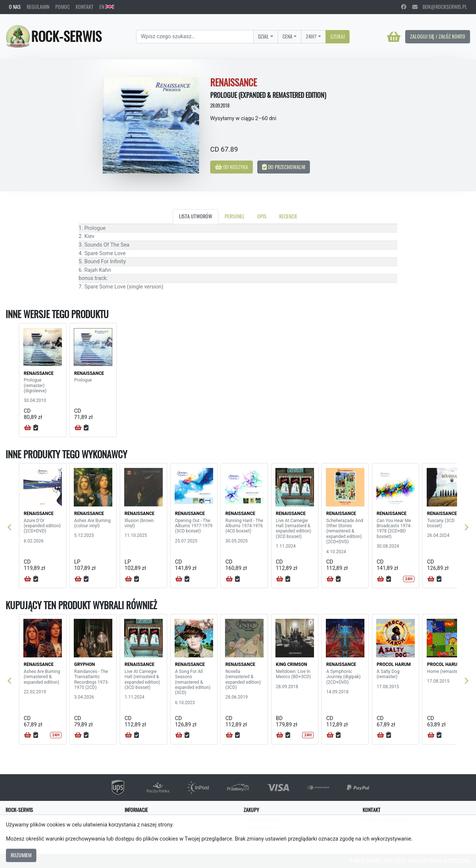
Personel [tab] (235, 216)
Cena (287, 36)
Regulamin (38, 7)
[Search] (195, 37)
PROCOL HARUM (394, 664)
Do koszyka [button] (232, 167)
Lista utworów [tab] (196, 216)
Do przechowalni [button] (284, 167)
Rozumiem (21, 855)
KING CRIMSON (291, 664)
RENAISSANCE (39, 373)
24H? (311, 36)
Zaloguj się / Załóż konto (438, 36)
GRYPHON (85, 664)
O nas (15, 7)
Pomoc (62, 7)
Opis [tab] (262, 216)
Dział (263, 36)
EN (107, 7)
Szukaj (338, 36)
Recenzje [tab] (288, 216)
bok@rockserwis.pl (440, 7)
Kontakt (85, 7)
